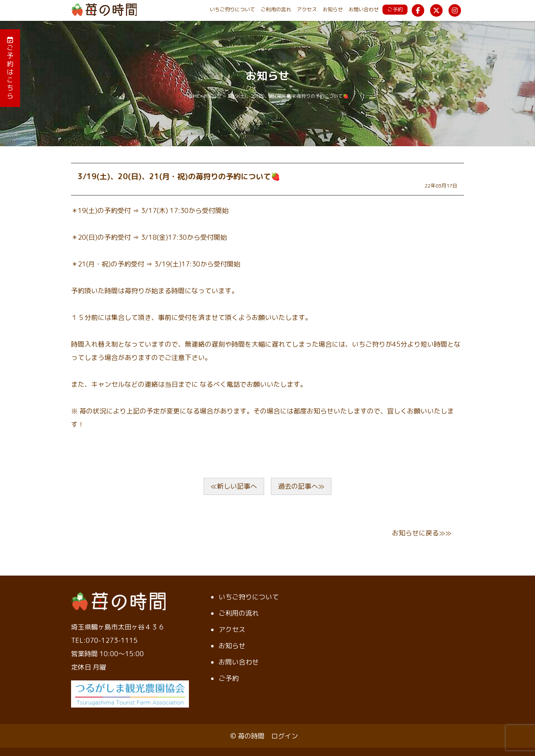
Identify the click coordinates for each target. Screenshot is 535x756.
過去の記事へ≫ (301, 486)
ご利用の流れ (276, 9)
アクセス (307, 9)
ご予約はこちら (10, 68)
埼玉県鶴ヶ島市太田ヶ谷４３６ (118, 627)
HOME (193, 96)
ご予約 (395, 9)
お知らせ (333, 9)
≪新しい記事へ (234, 486)
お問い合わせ (364, 9)
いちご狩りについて (232, 9)
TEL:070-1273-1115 (104, 640)
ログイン (285, 736)
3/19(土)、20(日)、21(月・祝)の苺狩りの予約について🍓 (179, 176)
